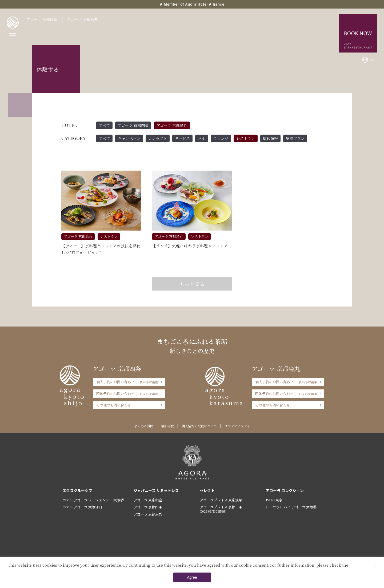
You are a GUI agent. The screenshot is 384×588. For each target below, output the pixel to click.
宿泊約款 (167, 426)
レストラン (246, 138)
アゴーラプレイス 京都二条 (228, 509)
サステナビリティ (237, 426)
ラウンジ (221, 138)
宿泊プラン (295, 138)
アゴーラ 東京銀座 (148, 500)
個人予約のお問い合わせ (127, 382)
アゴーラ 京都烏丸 (83, 19)
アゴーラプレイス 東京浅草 (221, 500)
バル (202, 138)
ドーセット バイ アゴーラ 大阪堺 (291, 507)
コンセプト (158, 138)
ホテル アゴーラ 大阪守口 (82, 507)
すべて (104, 125)
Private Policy (362, 565)
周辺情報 (270, 138)
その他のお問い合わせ (114, 405)
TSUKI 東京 (274, 500)
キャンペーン (129, 138)
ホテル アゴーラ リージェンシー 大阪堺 (93, 500)
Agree (192, 577)
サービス (182, 138)
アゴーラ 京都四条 (42, 19)
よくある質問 (144, 426)
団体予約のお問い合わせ (127, 394)
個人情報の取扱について (199, 426)
